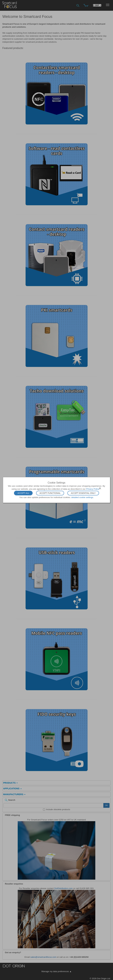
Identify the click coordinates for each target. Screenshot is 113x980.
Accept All (23, 493)
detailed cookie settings (82, 497)
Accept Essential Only (83, 493)
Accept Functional (50, 493)
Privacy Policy (93, 489)
